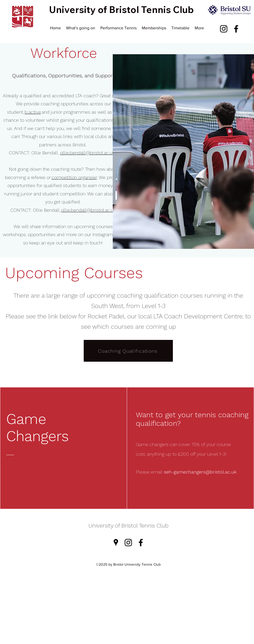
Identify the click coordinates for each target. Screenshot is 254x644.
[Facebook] (236, 29)
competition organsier (74, 177)
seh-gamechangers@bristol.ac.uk (200, 472)
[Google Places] (116, 543)
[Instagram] (224, 29)
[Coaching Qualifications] (128, 351)
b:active (33, 112)
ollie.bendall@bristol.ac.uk (87, 153)
